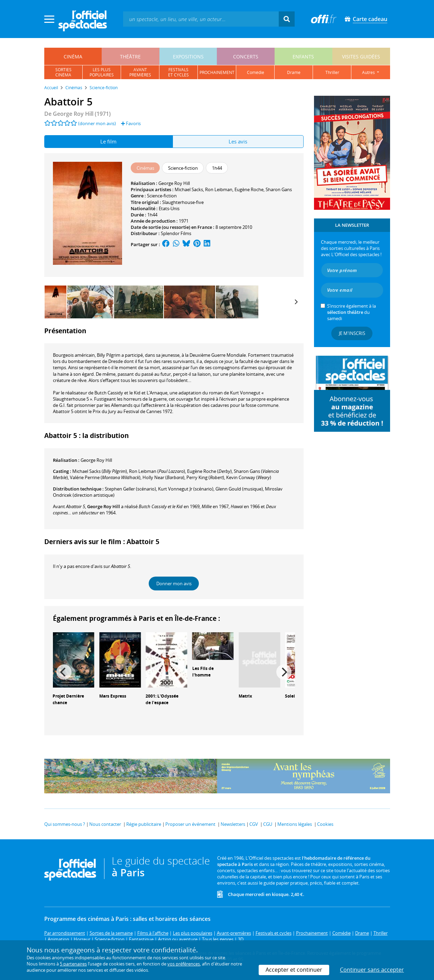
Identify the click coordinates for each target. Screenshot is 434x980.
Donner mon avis (174, 584)
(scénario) (130, 489)
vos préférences (184, 964)
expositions (188, 57)
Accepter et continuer (294, 970)
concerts (246, 57)
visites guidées (361, 57)
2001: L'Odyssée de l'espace (162, 699)
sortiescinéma (63, 72)
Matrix (245, 696)
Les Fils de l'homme (203, 672)
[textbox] (201, 19)
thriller (332, 72)
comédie (256, 72)
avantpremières (140, 72)
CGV (254, 824)
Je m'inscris (352, 333)
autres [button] (369, 72)
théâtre (130, 57)
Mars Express (113, 696)
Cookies (325, 824)
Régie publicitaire (144, 824)
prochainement (217, 72)
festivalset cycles (178, 72)
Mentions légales (295, 824)
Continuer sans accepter (372, 970)
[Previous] (64, 672)
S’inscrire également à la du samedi (352, 312)
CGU (268, 824)
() (100, 471)
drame (294, 72)
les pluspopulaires (102, 72)
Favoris (131, 123)
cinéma (73, 57)
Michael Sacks (189, 189)
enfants (303, 57)
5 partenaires (73, 964)
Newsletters (233, 824)
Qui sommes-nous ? (65, 824)
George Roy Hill (174, 183)
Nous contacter (105, 824)
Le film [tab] (108, 141)
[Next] (296, 302)
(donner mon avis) (97, 123)
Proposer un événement (190, 824)
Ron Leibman (219, 189)
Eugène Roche (249, 189)
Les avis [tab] (238, 141)
